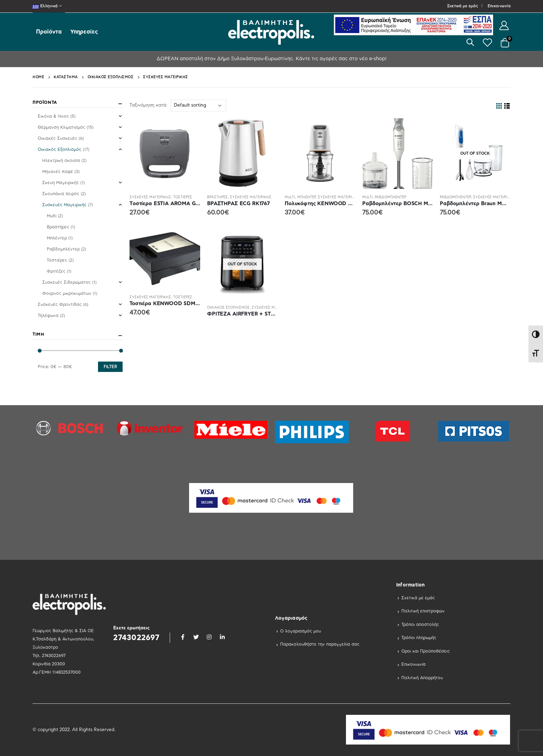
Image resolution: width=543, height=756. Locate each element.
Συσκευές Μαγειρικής (150, 197)
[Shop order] (198, 106)
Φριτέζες (56, 271)
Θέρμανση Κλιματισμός (61, 127)
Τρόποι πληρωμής (419, 638)
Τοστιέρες (183, 197)
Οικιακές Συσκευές (57, 138)
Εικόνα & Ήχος (53, 116)
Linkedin (222, 637)
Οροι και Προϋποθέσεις (426, 651)
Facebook (183, 637)
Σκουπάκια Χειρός (61, 194)
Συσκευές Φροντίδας (60, 304)
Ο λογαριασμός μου (301, 631)
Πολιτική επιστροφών (423, 611)
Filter (110, 367)
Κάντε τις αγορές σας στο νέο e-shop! (340, 59)
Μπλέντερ (306, 197)
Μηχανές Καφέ (58, 172)
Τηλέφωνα (48, 316)
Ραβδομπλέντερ (390, 197)
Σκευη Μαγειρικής (61, 183)
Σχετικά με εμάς (462, 6)
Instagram (209, 637)
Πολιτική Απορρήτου (422, 678)
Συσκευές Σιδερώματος (66, 282)
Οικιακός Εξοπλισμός (228, 308)
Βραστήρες (217, 197)
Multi (290, 197)
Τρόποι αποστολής (420, 625)
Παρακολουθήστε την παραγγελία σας (320, 644)
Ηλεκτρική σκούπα (61, 161)
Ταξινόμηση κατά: (148, 105)
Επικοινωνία (499, 6)
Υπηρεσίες (84, 32)
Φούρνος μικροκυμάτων (67, 293)
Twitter (196, 637)
